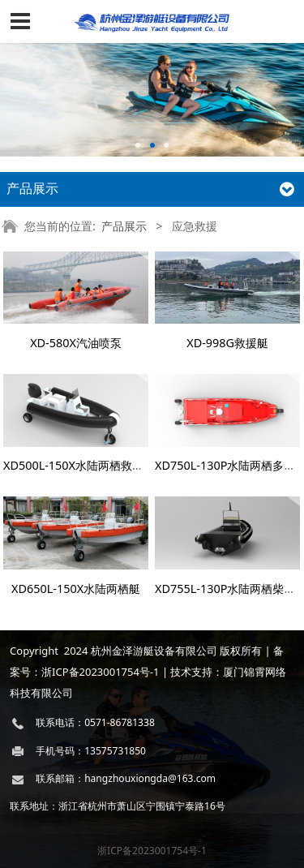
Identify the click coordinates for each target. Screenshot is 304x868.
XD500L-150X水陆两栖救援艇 (79, 465)
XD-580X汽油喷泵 (76, 343)
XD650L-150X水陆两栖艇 (76, 589)
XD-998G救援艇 (227, 343)
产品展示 (124, 226)
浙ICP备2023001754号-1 (152, 851)
